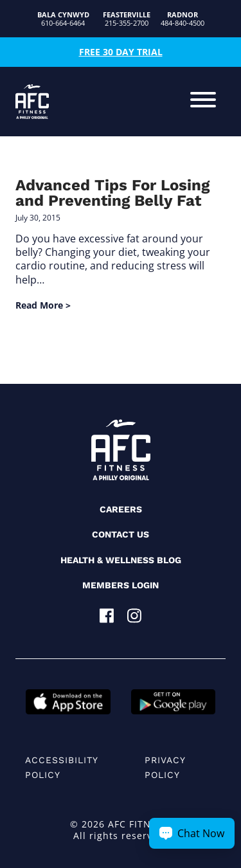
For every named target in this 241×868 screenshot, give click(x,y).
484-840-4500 (183, 19)
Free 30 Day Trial (121, 52)
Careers (121, 509)
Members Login (121, 585)
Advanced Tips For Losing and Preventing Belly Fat (112, 193)
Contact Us (121, 534)
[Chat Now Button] (192, 833)
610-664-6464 (63, 19)
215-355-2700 (127, 19)
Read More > (43, 305)
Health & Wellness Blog (121, 560)
